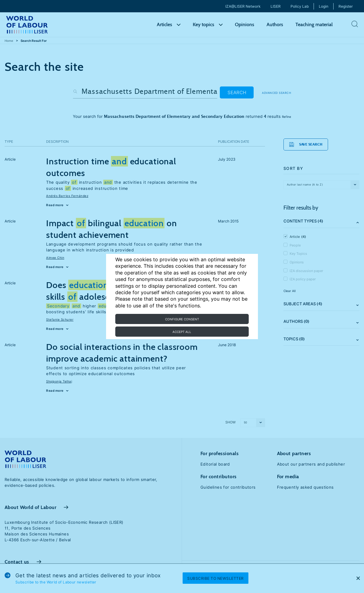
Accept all (182, 332)
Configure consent (182, 319)
